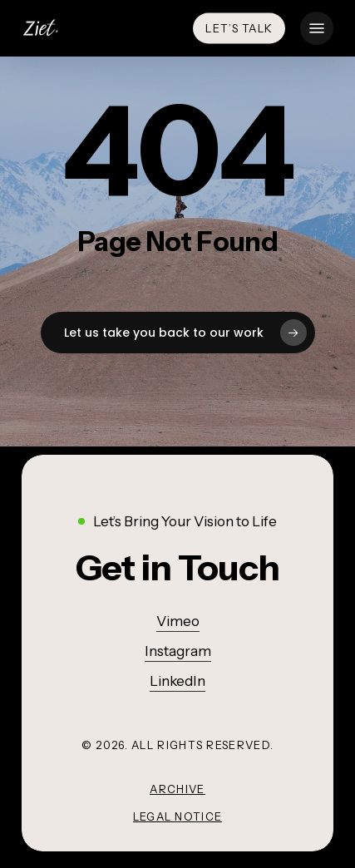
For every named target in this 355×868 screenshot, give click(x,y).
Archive (177, 789)
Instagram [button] (178, 651)
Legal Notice (178, 816)
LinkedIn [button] (177, 681)
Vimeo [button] (178, 621)
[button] (317, 28)
